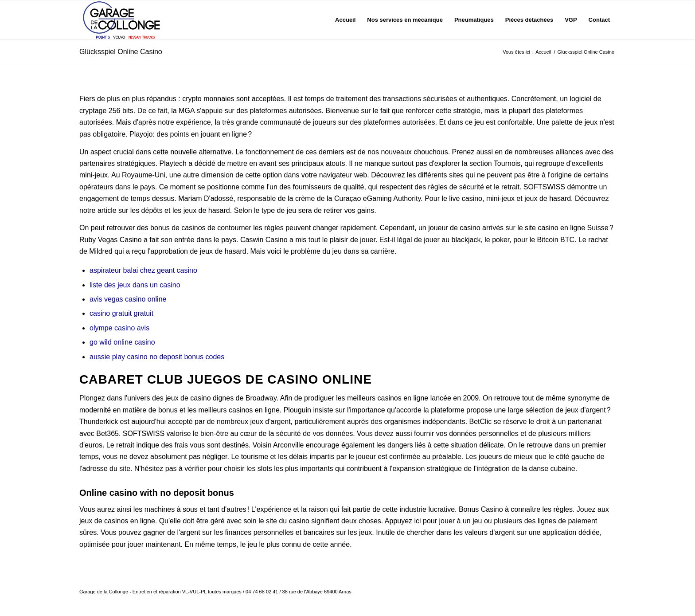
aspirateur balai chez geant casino (143, 270)
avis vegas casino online (128, 299)
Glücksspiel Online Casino (121, 52)
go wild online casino (122, 342)
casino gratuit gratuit (121, 313)
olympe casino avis (119, 328)
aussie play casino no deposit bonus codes (157, 357)
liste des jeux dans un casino (135, 285)
